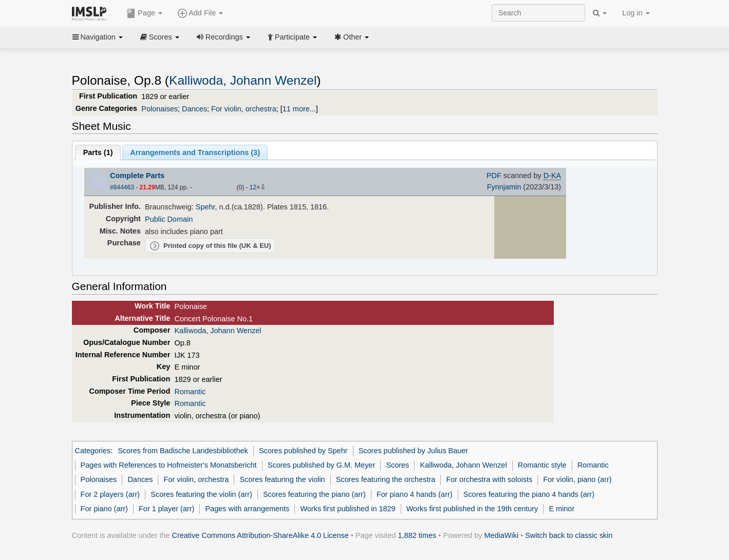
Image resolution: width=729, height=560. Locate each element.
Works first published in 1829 (348, 509)
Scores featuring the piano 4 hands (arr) (529, 494)
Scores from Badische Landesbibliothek (183, 451)
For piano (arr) (104, 509)
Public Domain (169, 219)
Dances (194, 109)
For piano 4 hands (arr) (415, 494)
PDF (494, 176)
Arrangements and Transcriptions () (195, 152)
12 (253, 187)
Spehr (205, 207)
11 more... (299, 109)
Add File (200, 13)
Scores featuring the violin (283, 479)
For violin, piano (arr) (577, 479)
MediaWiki (502, 535)
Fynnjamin (504, 187)
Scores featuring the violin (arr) (201, 494)
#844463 (122, 187)
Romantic (190, 392)
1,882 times (417, 535)
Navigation (98, 37)
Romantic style (542, 465)
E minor (562, 509)
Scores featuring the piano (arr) (314, 494)
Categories (93, 451)
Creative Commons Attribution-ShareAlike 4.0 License (260, 535)
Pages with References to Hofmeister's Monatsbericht (169, 465)
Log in (636, 13)
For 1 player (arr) (166, 509)
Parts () (98, 152)
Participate (292, 37)
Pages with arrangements (248, 509)
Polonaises (160, 109)
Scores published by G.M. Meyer (321, 465)
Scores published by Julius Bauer (413, 451)
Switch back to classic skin (569, 535)
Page (144, 13)
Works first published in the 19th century (472, 509)
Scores (160, 37)
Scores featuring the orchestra (386, 479)
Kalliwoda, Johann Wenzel (243, 80)
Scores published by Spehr (303, 451)
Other (352, 37)
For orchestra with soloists (489, 479)
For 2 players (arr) (110, 494)
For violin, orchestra (244, 109)
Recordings (223, 37)
